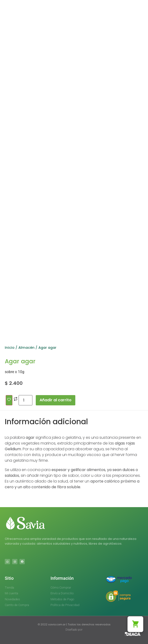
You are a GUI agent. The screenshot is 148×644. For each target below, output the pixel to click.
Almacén (26, 348)
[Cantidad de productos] (26, 400)
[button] (135, 624)
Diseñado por (74, 630)
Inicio (10, 348)
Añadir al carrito (56, 400)
